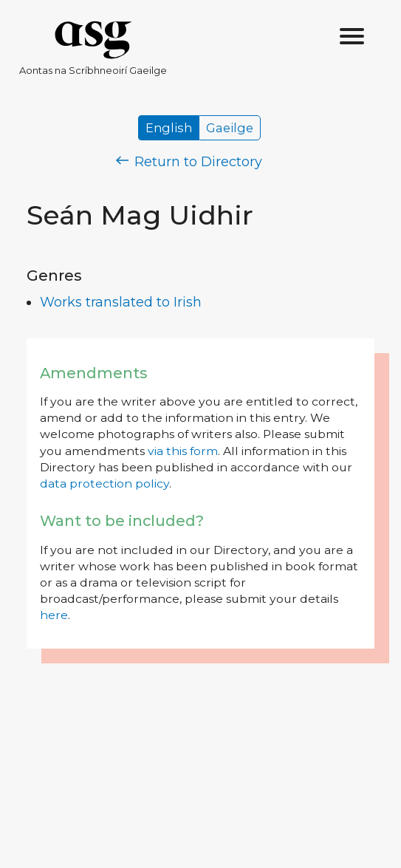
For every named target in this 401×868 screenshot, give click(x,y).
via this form (183, 451)
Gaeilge (230, 128)
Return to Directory (189, 162)
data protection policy (104, 483)
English (169, 128)
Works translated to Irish (121, 302)
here (54, 615)
